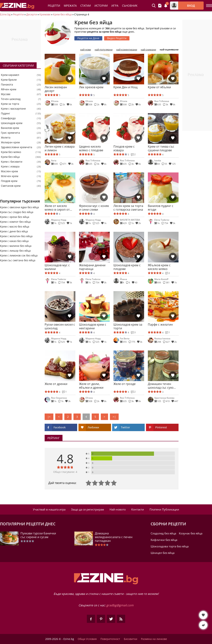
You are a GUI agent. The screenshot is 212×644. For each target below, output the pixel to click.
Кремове (45, 14)
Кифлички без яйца (164, 540)
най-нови (86, 50)
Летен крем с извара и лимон (60, 148)
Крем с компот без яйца (15, 222)
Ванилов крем (10, 128)
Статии (86, 6)
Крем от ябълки (159, 87)
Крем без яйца (62, 14)
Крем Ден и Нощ (125, 87)
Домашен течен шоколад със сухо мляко (161, 386)
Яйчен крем (9, 89)
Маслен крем (9, 171)
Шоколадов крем (12, 123)
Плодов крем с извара (124, 148)
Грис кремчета (10, 133)
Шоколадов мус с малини (57, 267)
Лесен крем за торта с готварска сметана (128, 208)
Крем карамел (10, 75)
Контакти (138, 509)
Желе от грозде (125, 384)
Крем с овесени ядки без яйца (19, 207)
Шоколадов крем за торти (128, 326)
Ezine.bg (5, 14)
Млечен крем (10, 176)
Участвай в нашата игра (49, 509)
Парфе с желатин (160, 325)
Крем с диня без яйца (14, 231)
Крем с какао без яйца (14, 241)
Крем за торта (10, 104)
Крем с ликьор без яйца (15, 251)
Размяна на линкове (154, 639)
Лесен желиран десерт (56, 89)
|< (49, 417)
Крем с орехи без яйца (15, 217)
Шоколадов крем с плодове (127, 267)
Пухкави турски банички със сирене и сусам (38, 535)
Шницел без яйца (163, 553)
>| (114, 417)
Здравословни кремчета (17, 147)
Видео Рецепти (117, 38)
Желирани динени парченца (92, 267)
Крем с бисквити (12, 162)
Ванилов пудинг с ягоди (161, 208)
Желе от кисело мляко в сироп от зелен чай (57, 208)
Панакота (7, 85)
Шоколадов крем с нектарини (93, 326)
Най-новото (118, 509)
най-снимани (148, 50)
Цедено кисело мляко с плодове (91, 148)
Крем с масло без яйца (15, 227)
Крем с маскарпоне (13, 109)
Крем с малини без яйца (16, 246)
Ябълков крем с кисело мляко (159, 267)
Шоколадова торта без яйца (170, 546)
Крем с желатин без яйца (16, 236)
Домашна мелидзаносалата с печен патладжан (114, 537)
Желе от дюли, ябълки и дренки (91, 386)
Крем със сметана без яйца (18, 260)
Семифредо (8, 118)
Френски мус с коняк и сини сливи (94, 208)
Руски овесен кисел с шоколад (60, 326)
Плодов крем (9, 181)
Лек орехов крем (91, 87)
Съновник (130, 6)
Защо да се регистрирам (87, 509)
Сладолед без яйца (163, 533)
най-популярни (104, 50)
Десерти (32, 14)
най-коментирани (127, 50)
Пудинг (5, 113)
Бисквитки (131, 639)
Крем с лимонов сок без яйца (19, 255)
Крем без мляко (11, 152)
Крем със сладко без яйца (17, 212)
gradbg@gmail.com (120, 605)
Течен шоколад (11, 99)
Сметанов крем (11, 186)
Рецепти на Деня (88, 38)
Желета (6, 138)
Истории (101, 6)
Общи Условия (87, 639)
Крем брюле (9, 80)
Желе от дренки (56, 384)
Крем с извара (10, 167)
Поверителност (110, 639)
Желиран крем (10, 142)
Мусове (6, 94)
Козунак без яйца (191, 533)
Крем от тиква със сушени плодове (161, 148)
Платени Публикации (164, 509)
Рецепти (54, 6)
